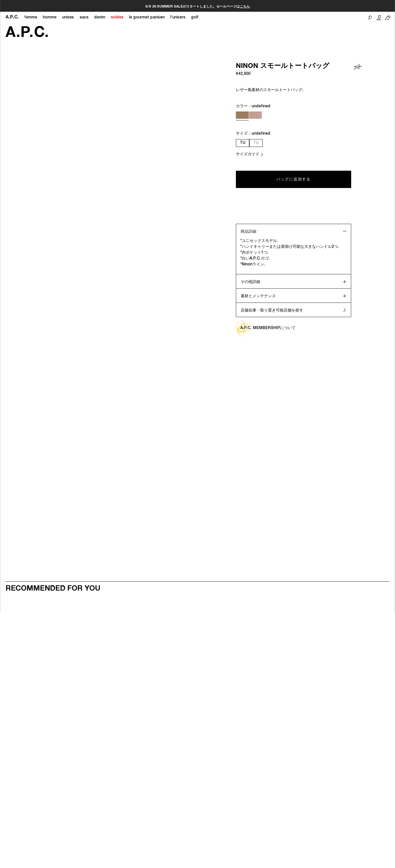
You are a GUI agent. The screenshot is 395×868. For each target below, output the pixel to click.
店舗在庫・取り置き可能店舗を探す (272, 311)
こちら (156, 7)
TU (243, 143)
